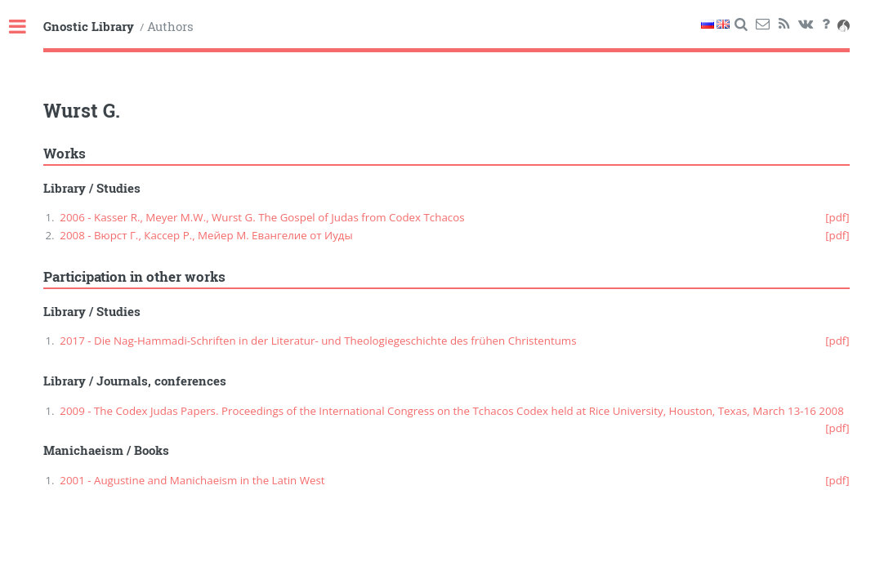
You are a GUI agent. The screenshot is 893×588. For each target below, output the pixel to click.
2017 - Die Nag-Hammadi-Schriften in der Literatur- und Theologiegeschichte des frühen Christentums (318, 341)
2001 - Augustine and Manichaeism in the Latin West (192, 480)
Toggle (26, 27)
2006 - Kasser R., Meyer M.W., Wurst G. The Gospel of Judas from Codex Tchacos (262, 217)
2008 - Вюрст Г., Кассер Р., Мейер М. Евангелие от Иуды (206, 235)
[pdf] (837, 217)
